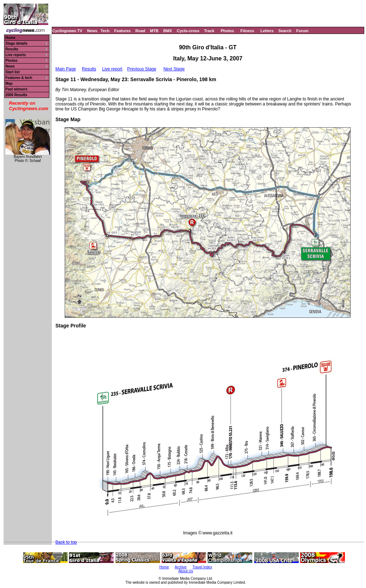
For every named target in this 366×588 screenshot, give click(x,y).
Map (9, 83)
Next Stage (174, 69)
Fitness (247, 31)
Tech (105, 31)
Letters (267, 31)
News (92, 31)
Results (12, 49)
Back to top (66, 542)
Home (10, 38)
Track (209, 31)
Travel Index (202, 567)
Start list (13, 72)
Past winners (16, 89)
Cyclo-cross (188, 31)
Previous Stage (142, 69)
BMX (168, 31)
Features (123, 31)
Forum (302, 31)
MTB (154, 31)
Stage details (16, 43)
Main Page (66, 69)
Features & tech (19, 78)
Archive (181, 567)
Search (285, 31)
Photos (227, 31)
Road (140, 31)
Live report (112, 69)
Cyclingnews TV (67, 31)
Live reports (16, 55)
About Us (186, 571)
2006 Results (16, 95)
